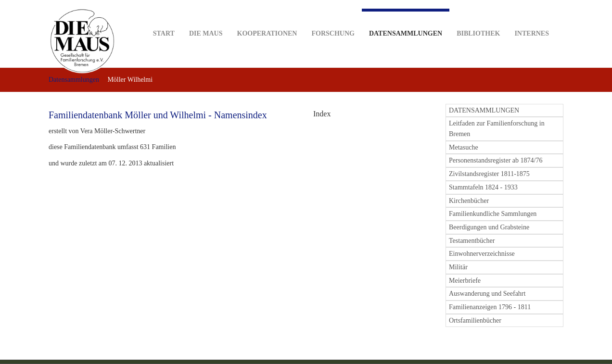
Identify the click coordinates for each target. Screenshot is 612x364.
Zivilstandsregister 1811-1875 (489, 174)
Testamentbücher (472, 241)
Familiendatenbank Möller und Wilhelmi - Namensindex (158, 115)
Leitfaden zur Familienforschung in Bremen (497, 129)
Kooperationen (267, 19)
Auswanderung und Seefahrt (487, 294)
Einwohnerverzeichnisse (482, 254)
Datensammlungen (406, 23)
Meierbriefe (465, 281)
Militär (458, 267)
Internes (532, 19)
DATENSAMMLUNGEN (484, 110)
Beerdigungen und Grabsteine (489, 227)
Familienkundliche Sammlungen (493, 214)
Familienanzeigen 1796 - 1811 (490, 307)
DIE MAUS (206, 19)
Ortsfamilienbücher (475, 320)
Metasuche (464, 147)
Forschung (333, 19)
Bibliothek (478, 19)
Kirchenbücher (469, 201)
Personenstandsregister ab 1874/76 (496, 160)
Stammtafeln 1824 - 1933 (483, 187)
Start (164, 19)
